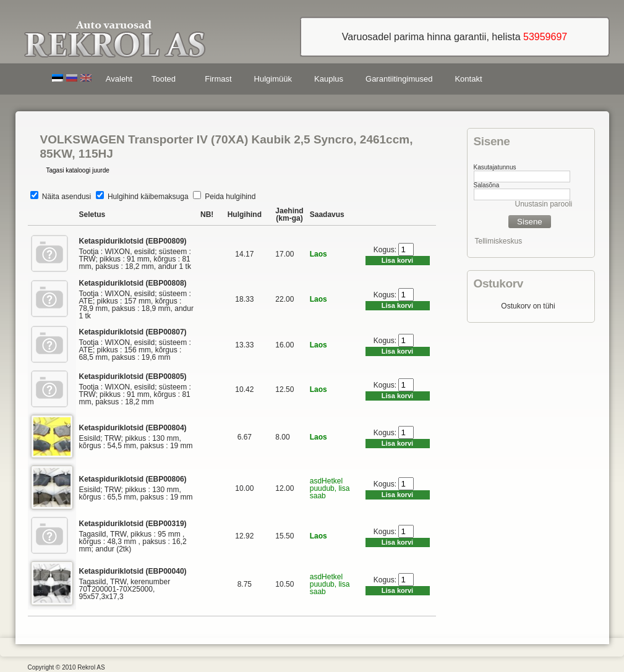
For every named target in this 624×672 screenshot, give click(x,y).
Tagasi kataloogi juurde (78, 170)
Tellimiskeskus (499, 241)
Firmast (218, 79)
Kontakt (468, 79)
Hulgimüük (273, 79)
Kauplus (329, 79)
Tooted (166, 81)
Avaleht (119, 79)
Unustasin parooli (544, 204)
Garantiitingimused (399, 79)
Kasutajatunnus (495, 167)
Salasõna (487, 185)
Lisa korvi (397, 260)
